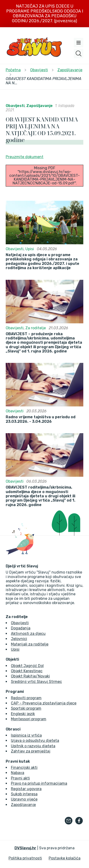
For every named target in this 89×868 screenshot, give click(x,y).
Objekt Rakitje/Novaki (30, 676)
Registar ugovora (26, 789)
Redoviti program (26, 698)
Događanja (21, 628)
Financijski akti (24, 768)
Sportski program (26, 708)
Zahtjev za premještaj (31, 751)
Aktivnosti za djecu (28, 634)
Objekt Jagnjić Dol (27, 666)
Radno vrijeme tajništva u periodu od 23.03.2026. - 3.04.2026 (41, 419)
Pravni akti (20, 778)
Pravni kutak (18, 761)
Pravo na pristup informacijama (39, 783)
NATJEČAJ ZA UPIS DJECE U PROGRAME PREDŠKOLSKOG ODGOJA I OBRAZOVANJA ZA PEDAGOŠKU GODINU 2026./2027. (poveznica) (45, 13)
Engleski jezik (23, 714)
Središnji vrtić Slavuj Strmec (36, 682)
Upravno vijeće (24, 799)
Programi (15, 692)
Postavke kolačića (65, 858)
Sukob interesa (24, 794)
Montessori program (29, 719)
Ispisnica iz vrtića (26, 735)
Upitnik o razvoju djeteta (33, 746)
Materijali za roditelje (30, 644)
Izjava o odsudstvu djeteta (35, 741)
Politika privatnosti (25, 858)
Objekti (12, 659)
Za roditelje (36, 328)
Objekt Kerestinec (27, 671)
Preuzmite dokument (25, 157)
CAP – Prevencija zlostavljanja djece (44, 703)
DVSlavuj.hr (25, 848)
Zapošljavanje (40, 106)
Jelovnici (19, 639)
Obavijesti (15, 106)
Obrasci (13, 729)
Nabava (18, 773)
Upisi (30, 249)
